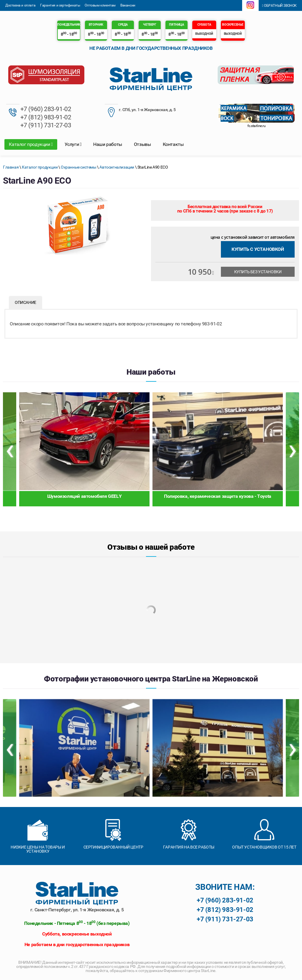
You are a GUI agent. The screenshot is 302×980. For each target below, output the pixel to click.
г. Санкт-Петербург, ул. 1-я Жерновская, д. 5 (77, 910)
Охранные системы (79, 167)
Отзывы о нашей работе (151, 547)
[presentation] (10, 449)
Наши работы (108, 144)
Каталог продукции (31, 144)
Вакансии (128, 5)
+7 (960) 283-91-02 (46, 109)
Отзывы (142, 144)
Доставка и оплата (20, 5)
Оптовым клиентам (100, 5)
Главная (11, 167)
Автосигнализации (117, 167)
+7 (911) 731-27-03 (46, 125)
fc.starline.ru (256, 126)
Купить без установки (258, 272)
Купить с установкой (258, 249)
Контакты (173, 144)
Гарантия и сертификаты (60, 5)
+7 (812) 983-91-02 (46, 117)
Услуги (73, 144)
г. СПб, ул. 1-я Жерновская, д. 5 (140, 110)
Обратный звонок (279, 6)
